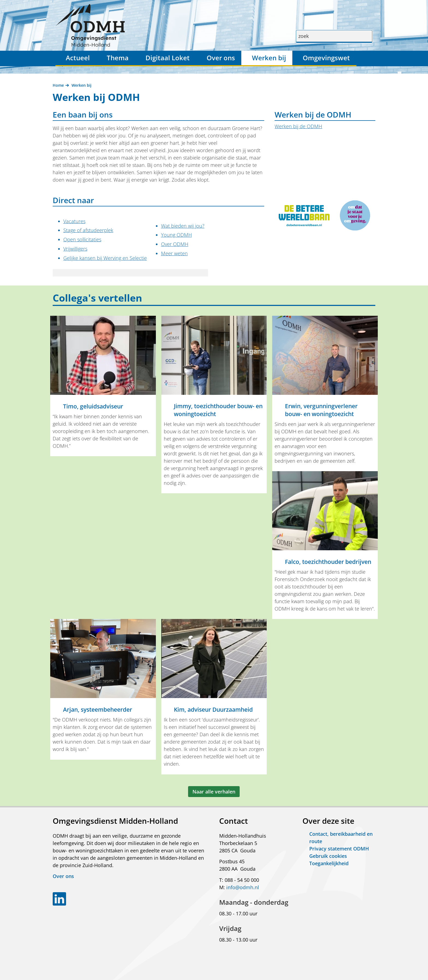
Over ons (221, 58)
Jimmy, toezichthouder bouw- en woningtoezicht (218, 410)
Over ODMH (175, 244)
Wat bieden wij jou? (183, 226)
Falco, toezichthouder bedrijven (328, 562)
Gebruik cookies (328, 856)
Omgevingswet (326, 58)
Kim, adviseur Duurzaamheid (213, 710)
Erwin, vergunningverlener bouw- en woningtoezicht (321, 410)
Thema (118, 58)
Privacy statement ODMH (339, 849)
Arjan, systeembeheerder (98, 710)
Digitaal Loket (168, 58)
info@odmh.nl (243, 887)
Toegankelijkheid (329, 863)
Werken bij (269, 58)
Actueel (78, 58)
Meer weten (174, 253)
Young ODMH (176, 235)
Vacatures (74, 221)
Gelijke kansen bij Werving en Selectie (105, 258)
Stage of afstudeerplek (88, 230)
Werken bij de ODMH (298, 126)
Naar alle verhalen (214, 792)
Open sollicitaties (82, 239)
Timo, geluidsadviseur (93, 406)
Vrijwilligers (75, 249)
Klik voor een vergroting (372, 232)
